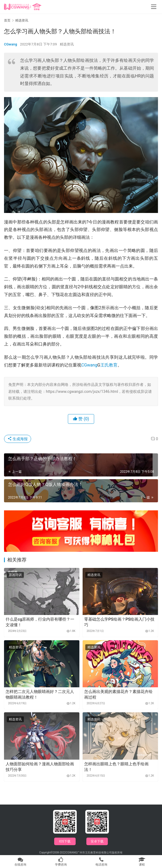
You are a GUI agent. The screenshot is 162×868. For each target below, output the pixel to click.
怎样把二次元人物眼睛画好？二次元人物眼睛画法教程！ (40, 694)
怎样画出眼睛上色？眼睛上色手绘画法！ (116, 767)
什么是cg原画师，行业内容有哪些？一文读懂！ (40, 622)
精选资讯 (67, 44)
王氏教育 (109, 365)
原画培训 (15, 575)
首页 (7, 20)
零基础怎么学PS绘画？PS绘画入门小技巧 (119, 622)
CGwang (11, 44)
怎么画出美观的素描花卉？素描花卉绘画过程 (118, 694)
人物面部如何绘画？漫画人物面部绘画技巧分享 (40, 767)
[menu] (154, 7)
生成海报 (18, 439)
